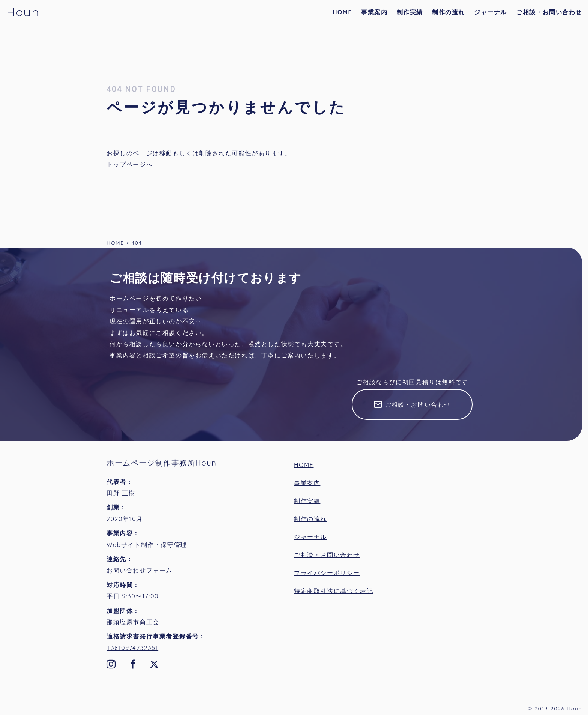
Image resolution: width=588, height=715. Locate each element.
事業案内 (374, 12)
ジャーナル (490, 12)
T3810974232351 (132, 648)
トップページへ (130, 164)
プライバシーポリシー (327, 573)
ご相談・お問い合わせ (549, 12)
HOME (342, 12)
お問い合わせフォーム (139, 570)
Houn (23, 12)
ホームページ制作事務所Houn (161, 463)
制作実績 (410, 12)
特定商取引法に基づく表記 (334, 591)
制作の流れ (448, 12)
